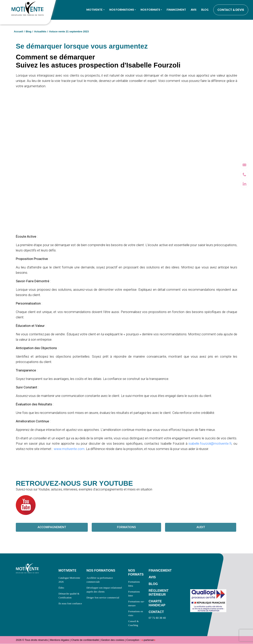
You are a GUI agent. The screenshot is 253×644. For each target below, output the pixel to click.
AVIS (152, 577)
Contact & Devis (231, 10)
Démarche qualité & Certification (69, 596)
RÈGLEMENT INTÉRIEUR (159, 593)
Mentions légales (59, 640)
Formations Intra (134, 584)
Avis (194, 10)
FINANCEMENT (160, 571)
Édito (61, 588)
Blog (205, 10)
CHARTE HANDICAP (157, 603)
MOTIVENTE (67, 571)
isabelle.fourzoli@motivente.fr (210, 443)
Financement (176, 10)
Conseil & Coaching (133, 623)
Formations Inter (134, 594)
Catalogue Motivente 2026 (69, 580)
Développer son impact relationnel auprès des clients (104, 590)
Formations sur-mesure (136, 604)
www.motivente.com (69, 449)
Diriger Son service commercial (103, 598)
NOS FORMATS (136, 573)
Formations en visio (135, 614)
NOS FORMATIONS (101, 571)
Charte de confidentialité (85, 640)
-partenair (148, 640)
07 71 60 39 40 (157, 618)
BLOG (153, 584)
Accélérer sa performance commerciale (100, 580)
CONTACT (156, 612)
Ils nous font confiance (70, 604)
